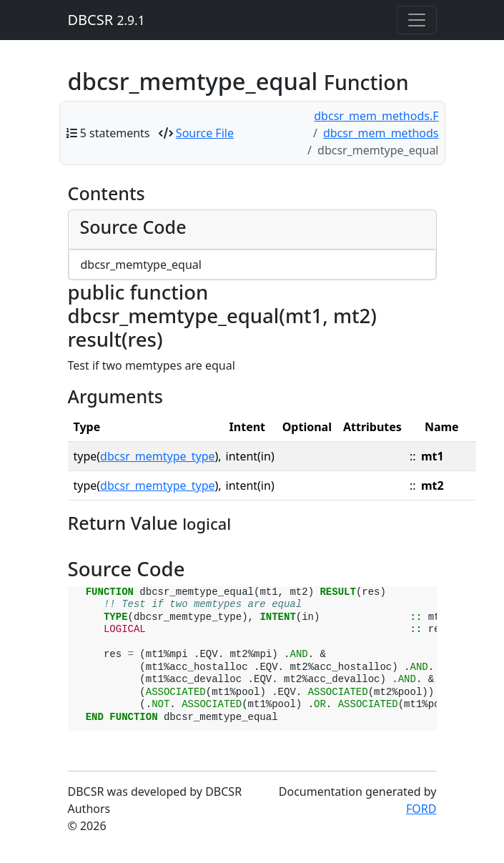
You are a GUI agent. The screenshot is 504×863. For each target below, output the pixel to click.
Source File (205, 133)
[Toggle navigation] (417, 20)
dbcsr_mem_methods (381, 133)
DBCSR (107, 20)
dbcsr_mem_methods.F (376, 116)
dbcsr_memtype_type (157, 456)
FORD (421, 809)
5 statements (115, 133)
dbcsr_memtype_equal (141, 265)
